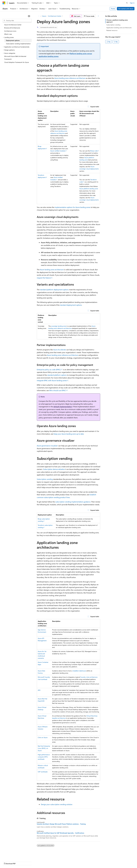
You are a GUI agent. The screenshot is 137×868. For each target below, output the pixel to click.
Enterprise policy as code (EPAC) (49, 369)
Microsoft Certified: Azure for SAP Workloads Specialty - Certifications (60, 833)
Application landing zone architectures (119, 28)
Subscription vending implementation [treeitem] (18, 44)
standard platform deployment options (54, 290)
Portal (113, 9)
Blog (29, 861)
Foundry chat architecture (89, 677)
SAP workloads (43, 772)
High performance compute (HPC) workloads (44, 757)
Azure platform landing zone (89, 189)
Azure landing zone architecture (52, 270)
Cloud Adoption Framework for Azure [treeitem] (17, 62)
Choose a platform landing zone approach (117, 21)
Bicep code (94, 151)
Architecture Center (55, 16)
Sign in (132, 3)
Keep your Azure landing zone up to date (69, 434)
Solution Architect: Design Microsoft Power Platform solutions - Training (61, 824)
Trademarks (89, 861)
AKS (39, 690)
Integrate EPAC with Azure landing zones (52, 380)
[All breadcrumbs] (39, 16)
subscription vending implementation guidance (73, 502)
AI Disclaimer (7, 861)
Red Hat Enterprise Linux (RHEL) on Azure (44, 748)
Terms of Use (78, 861)
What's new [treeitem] (8, 34)
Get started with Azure (126, 9)
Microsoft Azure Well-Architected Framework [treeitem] (15, 58)
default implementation (63, 407)
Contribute (38, 861)
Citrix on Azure (43, 737)
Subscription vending (45, 479)
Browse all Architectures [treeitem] (12, 28)
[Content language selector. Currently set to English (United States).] (12, 856)
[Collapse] (29, 16)
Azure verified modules (58, 151)
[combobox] (17, 21)
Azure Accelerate (60, 350)
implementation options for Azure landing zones (73, 207)
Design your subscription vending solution (57, 804)
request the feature (44, 278)
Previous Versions (19, 861)
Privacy (47, 861)
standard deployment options (71, 305)
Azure (44, 16)
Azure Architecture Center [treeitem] (13, 25)
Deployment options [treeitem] (13, 40)
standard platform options (57, 375)
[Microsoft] (4, 3)
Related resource (112, 30)
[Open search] (127, 3)
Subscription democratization (54, 469)
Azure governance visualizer (47, 446)
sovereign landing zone (59, 326)
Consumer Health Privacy (61, 861)
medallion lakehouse (79, 671)
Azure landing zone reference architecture (70, 78)
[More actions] (98, 16)
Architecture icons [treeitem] (10, 31)
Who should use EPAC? (58, 390)
